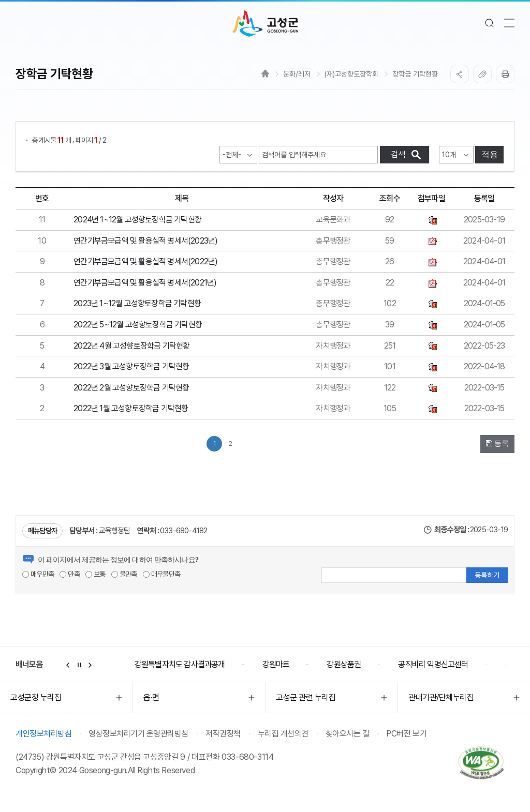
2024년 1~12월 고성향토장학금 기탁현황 (137, 220)
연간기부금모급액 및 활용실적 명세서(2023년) (145, 241)
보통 (95, 574)
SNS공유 (460, 74)
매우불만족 (161, 574)
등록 (497, 443)
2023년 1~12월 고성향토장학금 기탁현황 (137, 303)
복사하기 (482, 74)
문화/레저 (297, 74)
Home (265, 73)
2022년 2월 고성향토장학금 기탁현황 (131, 388)
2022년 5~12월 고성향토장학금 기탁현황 (138, 325)
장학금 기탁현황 (415, 74)
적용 (490, 154)
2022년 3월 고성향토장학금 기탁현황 (131, 366)
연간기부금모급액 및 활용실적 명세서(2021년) (145, 283)
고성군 (265, 24)
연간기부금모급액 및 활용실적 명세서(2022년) (145, 261)
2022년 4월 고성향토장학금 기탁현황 (131, 346)
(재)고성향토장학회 (351, 74)
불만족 (124, 574)
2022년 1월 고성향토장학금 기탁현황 (131, 408)
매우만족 (38, 574)
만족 (70, 574)
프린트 (505, 74)
